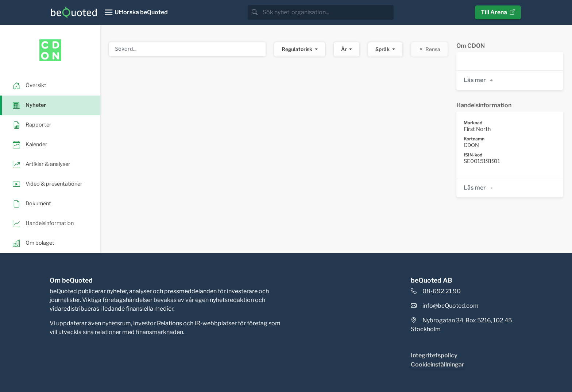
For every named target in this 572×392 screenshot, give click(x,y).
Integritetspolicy (434, 355)
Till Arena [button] (498, 12)
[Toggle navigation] (136, 12)
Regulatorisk (297, 49)
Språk (383, 49)
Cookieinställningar (438, 364)
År (345, 49)
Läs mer (479, 80)
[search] (327, 12)
